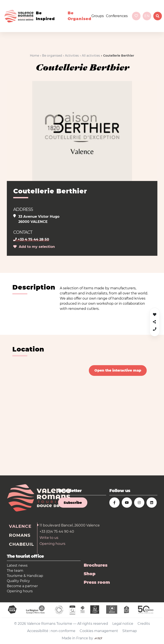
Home (34, 56)
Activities (72, 56)
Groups (98, 16)
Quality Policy (18, 581)
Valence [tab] (20, 526)
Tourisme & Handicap (25, 576)
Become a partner (22, 586)
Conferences (117, 16)
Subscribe (73, 503)
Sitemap (130, 631)
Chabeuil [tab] (21, 544)
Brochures (96, 565)
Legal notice (123, 624)
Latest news (17, 565)
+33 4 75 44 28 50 (31, 239)
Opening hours (52, 544)
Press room (97, 582)
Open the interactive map (118, 370)
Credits (144, 624)
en (147, 16)
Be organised (80, 16)
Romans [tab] (20, 535)
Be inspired (45, 16)
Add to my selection (34, 247)
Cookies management (99, 631)
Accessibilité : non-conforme (51, 631)
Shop (90, 574)
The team (15, 571)
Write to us (49, 538)
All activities (91, 56)
